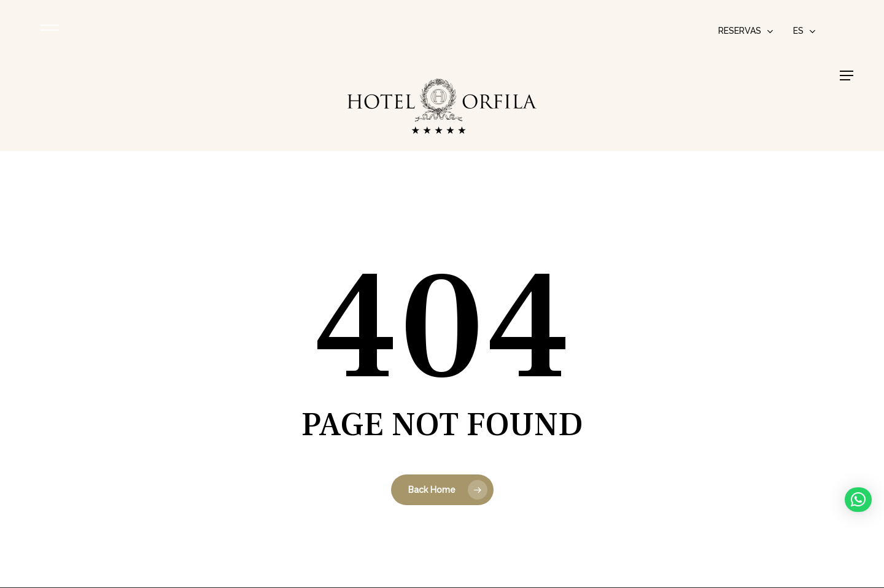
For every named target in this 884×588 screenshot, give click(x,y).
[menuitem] (805, 31)
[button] (847, 75)
